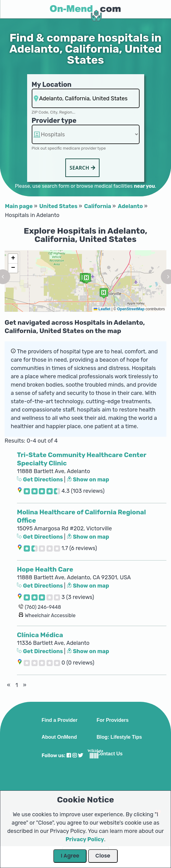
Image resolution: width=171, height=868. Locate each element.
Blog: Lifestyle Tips (119, 737)
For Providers (112, 720)
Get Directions (41, 480)
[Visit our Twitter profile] (80, 755)
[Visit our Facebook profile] (69, 755)
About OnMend (59, 737)
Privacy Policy (85, 839)
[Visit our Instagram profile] (75, 755)
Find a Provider (59, 720)
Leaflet (102, 309)
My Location (52, 84)
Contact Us (109, 754)
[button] (104, 293)
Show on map (88, 480)
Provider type (54, 121)
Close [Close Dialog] (103, 856)
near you (144, 186)
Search (83, 168)
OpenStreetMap (131, 309)
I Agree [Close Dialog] (70, 856)
